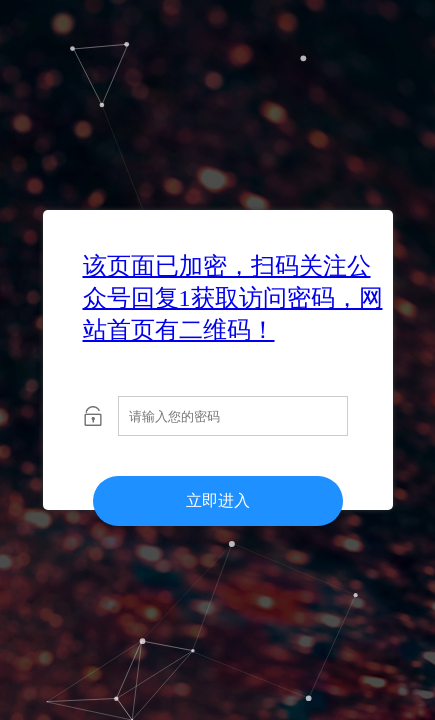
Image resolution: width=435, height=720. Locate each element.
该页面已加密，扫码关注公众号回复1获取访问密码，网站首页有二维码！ (233, 298)
